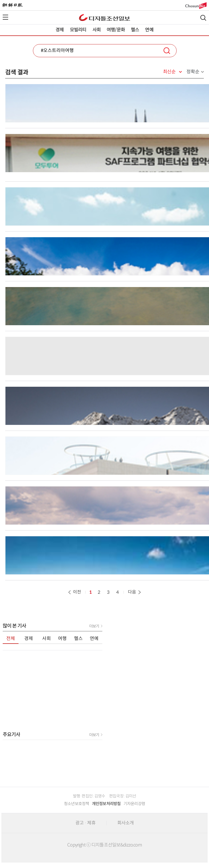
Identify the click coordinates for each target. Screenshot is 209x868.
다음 (135, 592)
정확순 (193, 72)
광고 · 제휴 (85, 823)
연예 (149, 30)
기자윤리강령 (134, 804)
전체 (11, 639)
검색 (203, 18)
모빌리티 (78, 30)
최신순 (169, 72)
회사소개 (126, 823)
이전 (74, 592)
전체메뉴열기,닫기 (5, 17)
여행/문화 (116, 30)
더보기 (94, 626)
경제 (60, 30)
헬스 (135, 30)
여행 (62, 639)
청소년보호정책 (77, 804)
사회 (97, 30)
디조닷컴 (104, 17)
